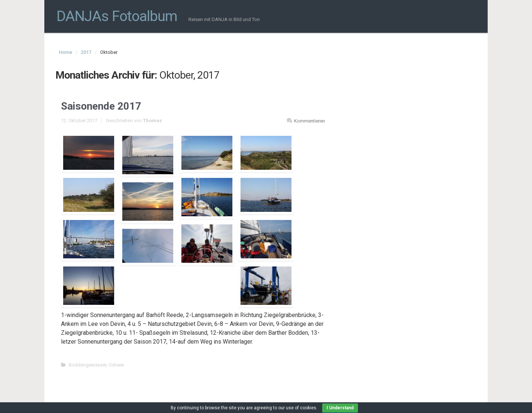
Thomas (152, 121)
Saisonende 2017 (101, 106)
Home (66, 52)
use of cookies (301, 408)
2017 (86, 52)
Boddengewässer (88, 365)
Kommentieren (310, 121)
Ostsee (116, 365)
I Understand (340, 408)
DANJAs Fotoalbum (117, 16)
